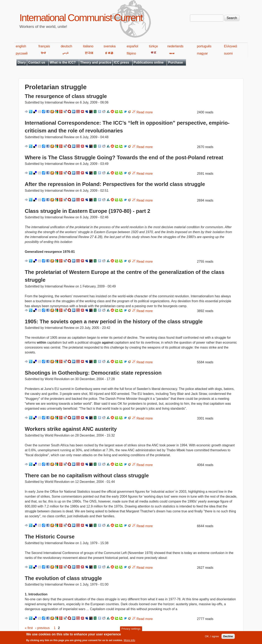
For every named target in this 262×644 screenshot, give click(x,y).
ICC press (121, 62)
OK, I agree (212, 637)
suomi (228, 53)
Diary (22, 62)
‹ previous (42, 628)
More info (130, 641)
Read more (145, 112)
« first (29, 628)
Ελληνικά (230, 46)
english (21, 46)
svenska (110, 46)
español (132, 46)
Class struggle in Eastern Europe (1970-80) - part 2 (88, 211)
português (204, 46)
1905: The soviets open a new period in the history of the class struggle (114, 321)
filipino (131, 53)
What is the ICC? (63, 62)
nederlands (175, 46)
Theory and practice (96, 62)
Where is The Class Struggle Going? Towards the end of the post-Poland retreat (124, 157)
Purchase (175, 62)
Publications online (149, 62)
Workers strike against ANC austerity (71, 429)
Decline (228, 637)
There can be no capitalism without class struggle (87, 475)
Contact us (37, 62)
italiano (88, 46)
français (44, 46)
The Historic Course (50, 537)
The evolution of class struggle (63, 578)
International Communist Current (81, 18)
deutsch (67, 46)
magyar (202, 53)
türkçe (154, 46)
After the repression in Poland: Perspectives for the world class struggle (115, 184)
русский (22, 53)
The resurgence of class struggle (66, 96)
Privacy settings (131, 629)
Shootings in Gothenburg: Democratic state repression (93, 373)
